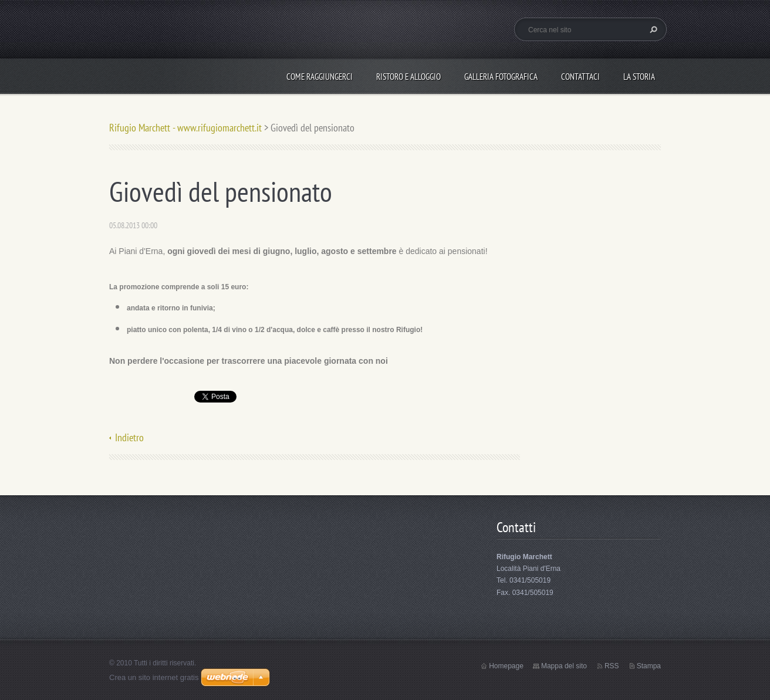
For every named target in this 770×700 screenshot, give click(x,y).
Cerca (652, 29)
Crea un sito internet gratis (154, 677)
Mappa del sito (564, 666)
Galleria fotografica (501, 77)
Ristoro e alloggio (408, 77)
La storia (639, 77)
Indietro (129, 437)
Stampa (649, 666)
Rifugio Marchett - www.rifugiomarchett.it (185, 128)
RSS (612, 666)
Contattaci (580, 77)
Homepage (506, 666)
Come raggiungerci (320, 77)
